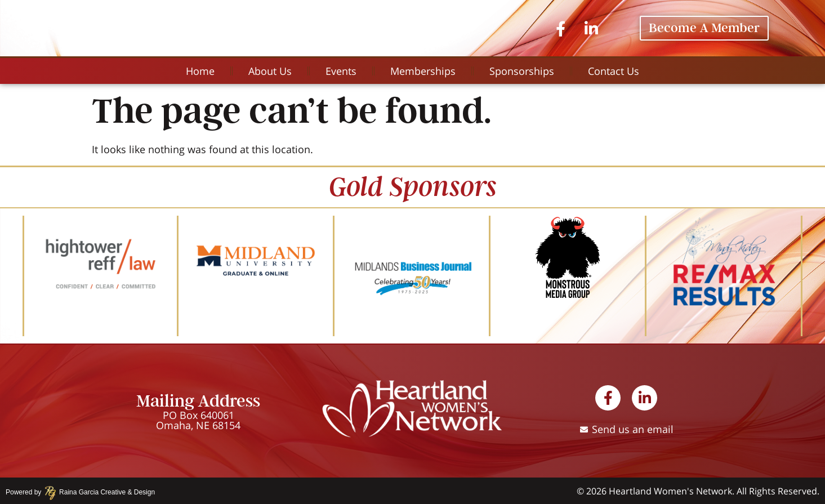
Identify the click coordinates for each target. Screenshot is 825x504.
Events (341, 71)
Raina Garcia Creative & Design (103, 492)
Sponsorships (522, 71)
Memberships (423, 71)
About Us (270, 71)
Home (200, 71)
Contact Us (614, 71)
